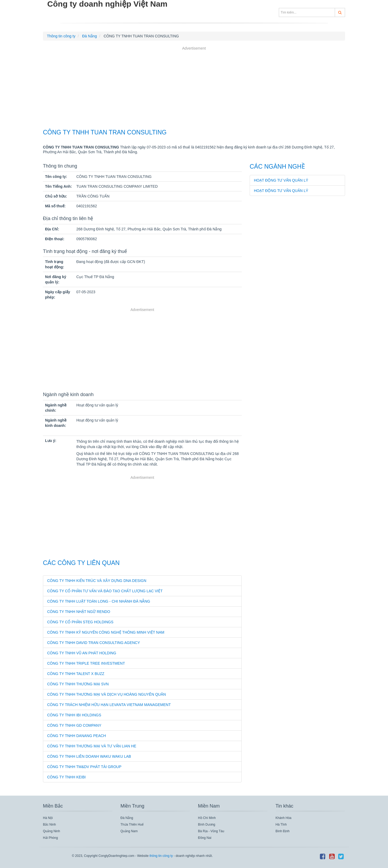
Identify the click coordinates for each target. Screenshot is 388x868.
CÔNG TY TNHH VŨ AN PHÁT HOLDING (82, 653)
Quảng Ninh (51, 831)
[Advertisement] (194, 88)
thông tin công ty (161, 856)
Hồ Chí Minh (207, 818)
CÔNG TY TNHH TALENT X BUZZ (76, 674)
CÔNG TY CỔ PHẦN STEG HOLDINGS (80, 622)
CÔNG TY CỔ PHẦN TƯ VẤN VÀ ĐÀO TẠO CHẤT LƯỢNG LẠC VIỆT (105, 591)
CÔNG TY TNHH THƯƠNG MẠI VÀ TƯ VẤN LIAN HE (92, 746)
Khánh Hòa (284, 818)
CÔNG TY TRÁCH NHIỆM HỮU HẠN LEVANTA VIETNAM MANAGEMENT (109, 705)
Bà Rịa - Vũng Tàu (211, 831)
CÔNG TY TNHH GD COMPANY (74, 725)
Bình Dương (207, 825)
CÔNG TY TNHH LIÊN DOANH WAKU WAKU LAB (89, 756)
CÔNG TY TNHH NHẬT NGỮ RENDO (79, 612)
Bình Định (283, 831)
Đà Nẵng (127, 818)
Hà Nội (48, 818)
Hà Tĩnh (281, 825)
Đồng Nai (205, 838)
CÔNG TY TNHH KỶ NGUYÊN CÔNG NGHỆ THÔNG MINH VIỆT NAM (106, 632)
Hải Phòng (50, 838)
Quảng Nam (129, 831)
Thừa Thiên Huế (132, 825)
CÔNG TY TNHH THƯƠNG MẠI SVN (78, 684)
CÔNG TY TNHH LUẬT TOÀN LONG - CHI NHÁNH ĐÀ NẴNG (99, 601)
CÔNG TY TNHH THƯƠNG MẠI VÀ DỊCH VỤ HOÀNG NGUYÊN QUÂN (107, 694)
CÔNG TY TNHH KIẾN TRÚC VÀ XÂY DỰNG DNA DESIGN (97, 581)
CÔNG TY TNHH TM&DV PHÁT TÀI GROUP (84, 767)
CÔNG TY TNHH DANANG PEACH (77, 736)
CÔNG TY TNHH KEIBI (66, 777)
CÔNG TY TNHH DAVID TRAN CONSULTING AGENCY (94, 643)
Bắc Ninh (49, 825)
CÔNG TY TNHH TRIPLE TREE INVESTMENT (86, 663)
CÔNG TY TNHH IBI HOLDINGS (74, 715)
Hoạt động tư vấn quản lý (281, 180)
